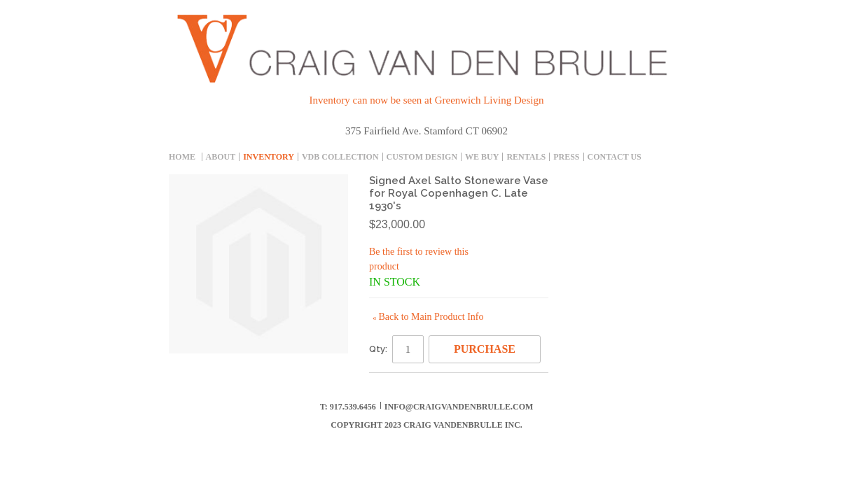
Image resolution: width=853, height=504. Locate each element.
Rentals (526, 157)
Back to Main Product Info (428, 317)
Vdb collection (340, 157)
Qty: (378, 349)
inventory (269, 157)
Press (566, 157)
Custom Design (422, 157)
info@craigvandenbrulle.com (459, 407)
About (221, 157)
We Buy (482, 157)
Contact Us (615, 157)
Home (182, 157)
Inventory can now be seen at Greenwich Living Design (427, 100)
